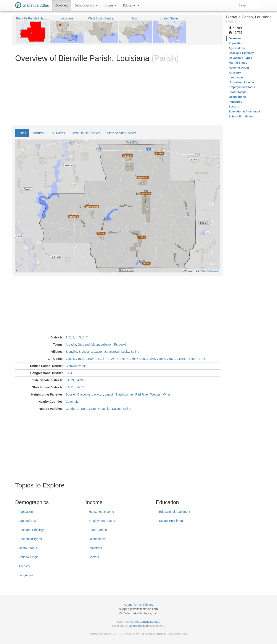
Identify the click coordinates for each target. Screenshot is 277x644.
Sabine (117, 409)
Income (110, 5)
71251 (181, 359)
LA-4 (69, 373)
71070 (171, 359)
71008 (90, 359)
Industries (95, 548)
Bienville (71, 352)
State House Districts (86, 133)
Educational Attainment (175, 512)
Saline (135, 352)
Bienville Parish (76, 366)
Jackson (97, 394)
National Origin (28, 557)
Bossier (71, 394)
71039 (131, 359)
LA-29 (70, 380)
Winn (166, 394)
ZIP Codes (58, 133)
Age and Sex (27, 521)
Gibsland (84, 344)
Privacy (148, 605)
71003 (80, 359)
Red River (142, 394)
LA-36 (80, 380)
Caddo (70, 409)
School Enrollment (171, 521)
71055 (151, 359)
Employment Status (102, 521)
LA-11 (70, 387)
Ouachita (104, 409)
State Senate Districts (122, 133)
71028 (120, 359)
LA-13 (80, 387)
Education (131, 5)
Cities (22, 133)
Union (127, 409)
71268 (191, 359)
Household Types (30, 539)
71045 (141, 359)
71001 (70, 359)
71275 (201, 359)
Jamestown (112, 352)
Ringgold (120, 344)
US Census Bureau (147, 622)
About (128, 605)
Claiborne (84, 394)
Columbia (72, 402)
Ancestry (24, 566)
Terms (137, 605)
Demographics (86, 5)
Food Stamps (98, 530)
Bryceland (85, 352)
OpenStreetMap (139, 626)
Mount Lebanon (102, 344)
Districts (38, 133)
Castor (98, 352)
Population (26, 512)
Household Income (101, 512)
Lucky (125, 352)
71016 (100, 359)
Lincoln (110, 394)
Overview (62, 5)
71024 (110, 359)
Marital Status (28, 548)
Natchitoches (125, 394)
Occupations (97, 539)
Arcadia (71, 344)
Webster (156, 394)
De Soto (82, 409)
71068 (161, 359)
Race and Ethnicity (31, 530)
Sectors (94, 557)
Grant (93, 409)
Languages (26, 575)
